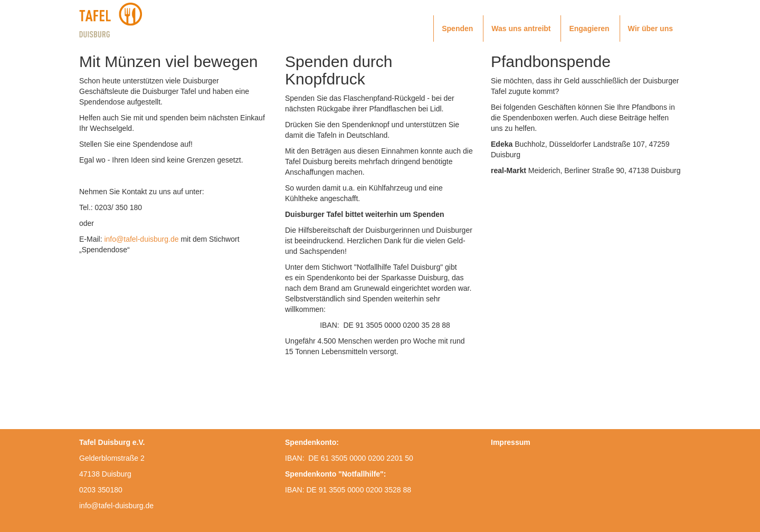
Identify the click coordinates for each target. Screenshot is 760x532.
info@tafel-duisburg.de (141, 239)
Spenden (457, 28)
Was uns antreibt (521, 28)
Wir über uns (650, 28)
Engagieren (589, 28)
